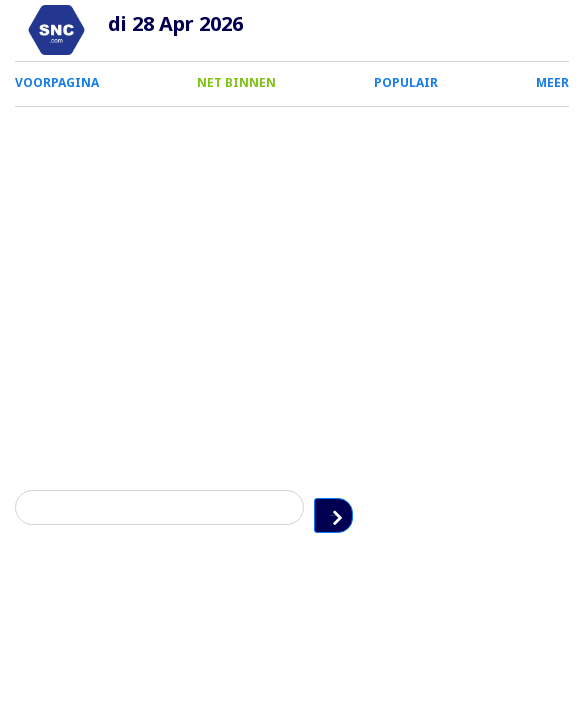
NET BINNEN (236, 82)
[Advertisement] (292, 257)
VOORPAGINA (57, 82)
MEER (552, 82)
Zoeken (553, 507)
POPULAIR (406, 82)
